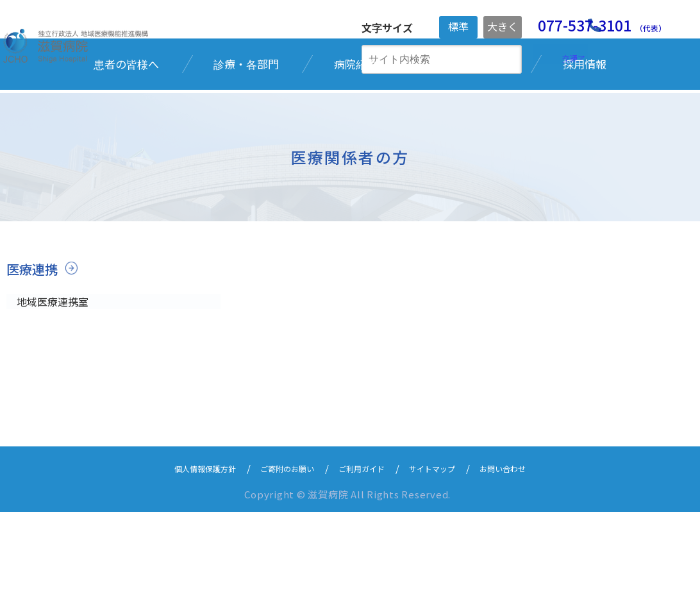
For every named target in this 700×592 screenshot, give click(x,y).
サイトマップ (447, 548)
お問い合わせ (529, 548)
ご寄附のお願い (278, 548)
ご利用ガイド (365, 548)
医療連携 (33, 346)
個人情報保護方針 (181, 548)
